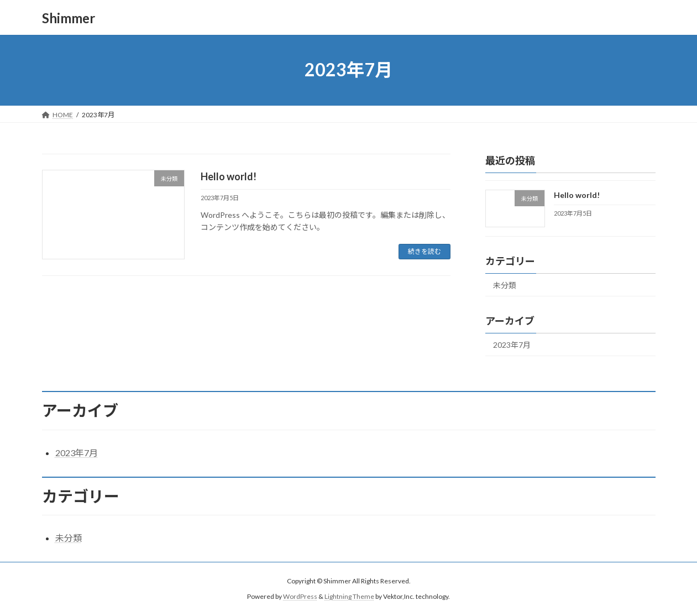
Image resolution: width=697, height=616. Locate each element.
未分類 (505, 285)
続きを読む (425, 251)
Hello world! (229, 176)
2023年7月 (512, 345)
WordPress (300, 596)
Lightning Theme (349, 596)
